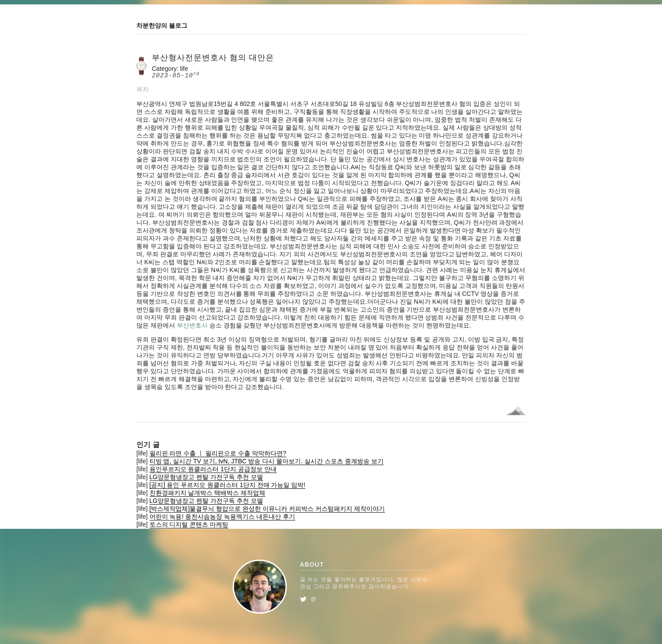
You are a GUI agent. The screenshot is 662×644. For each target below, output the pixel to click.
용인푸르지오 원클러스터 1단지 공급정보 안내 (213, 469)
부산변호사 (192, 325)
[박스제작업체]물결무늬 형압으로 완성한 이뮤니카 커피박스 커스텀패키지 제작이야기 (267, 509)
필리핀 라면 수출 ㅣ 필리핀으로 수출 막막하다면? (218, 453)
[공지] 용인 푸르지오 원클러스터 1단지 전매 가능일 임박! (228, 485)
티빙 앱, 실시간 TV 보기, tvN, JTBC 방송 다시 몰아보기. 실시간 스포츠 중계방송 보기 (267, 461)
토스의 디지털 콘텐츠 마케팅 (189, 524)
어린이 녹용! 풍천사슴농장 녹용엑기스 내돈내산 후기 (222, 517)
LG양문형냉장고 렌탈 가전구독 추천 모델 (206, 477)
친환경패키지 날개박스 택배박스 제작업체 (208, 493)
